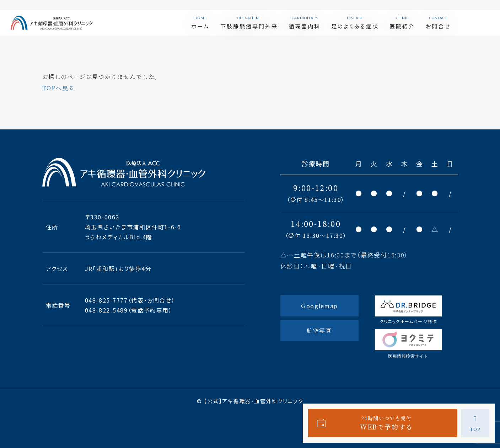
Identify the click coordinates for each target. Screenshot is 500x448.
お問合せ (456, 18)
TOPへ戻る (59, 88)
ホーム (218, 18)
